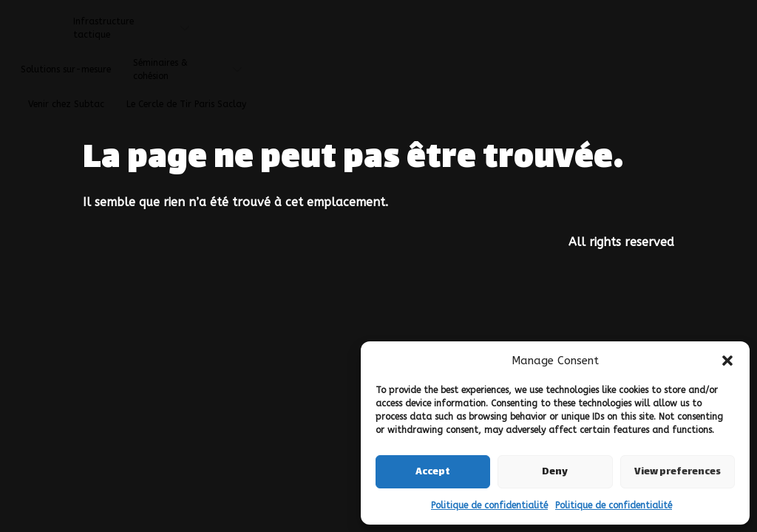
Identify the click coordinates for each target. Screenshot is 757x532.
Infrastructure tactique (137, 28)
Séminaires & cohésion (193, 69)
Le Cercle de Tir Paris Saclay (186, 104)
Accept (433, 472)
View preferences (678, 472)
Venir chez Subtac (66, 104)
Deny (555, 472)
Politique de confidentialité (489, 505)
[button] (727, 361)
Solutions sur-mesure (66, 69)
